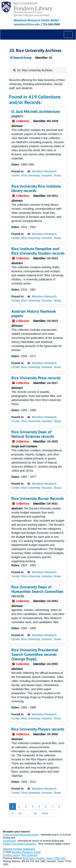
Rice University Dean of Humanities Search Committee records (37, 591)
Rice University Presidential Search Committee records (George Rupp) (35, 654)
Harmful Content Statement (19, 849)
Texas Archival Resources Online (21, 835)
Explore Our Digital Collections (20, 844)
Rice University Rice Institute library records (36, 188)
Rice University (30, 855)
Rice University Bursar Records (37, 498)
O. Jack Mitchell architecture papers (36, 114)
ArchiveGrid (9, 841)
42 (35, 813)
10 (20, 813)
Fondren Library (12, 855)
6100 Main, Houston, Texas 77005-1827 (44, 858)
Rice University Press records (36, 378)
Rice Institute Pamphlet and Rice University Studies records (38, 251)
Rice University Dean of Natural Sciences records (33, 434)
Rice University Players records (38, 729)
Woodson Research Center (32, 20)
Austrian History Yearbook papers (34, 313)
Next (47, 813)
